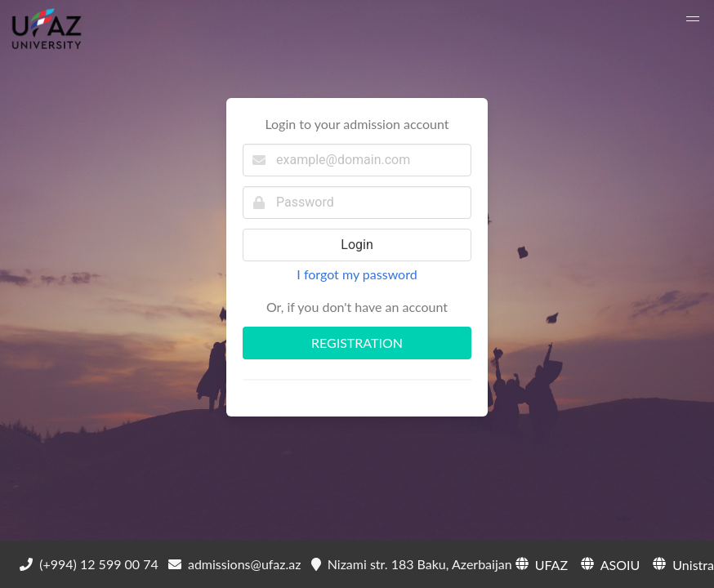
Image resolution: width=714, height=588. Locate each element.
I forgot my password (357, 274)
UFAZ (540, 563)
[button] (693, 21)
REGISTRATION (357, 343)
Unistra (682, 563)
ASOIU (609, 563)
